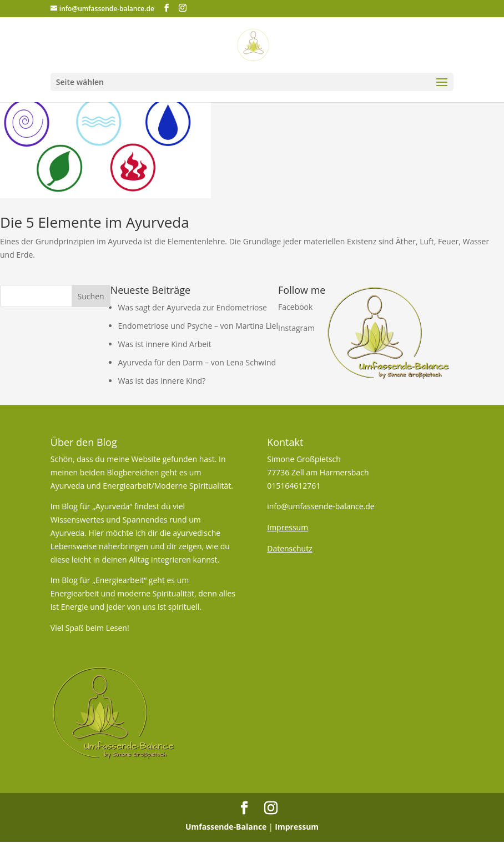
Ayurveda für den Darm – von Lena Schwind (197, 362)
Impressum (297, 827)
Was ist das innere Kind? (162, 381)
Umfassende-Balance (226, 827)
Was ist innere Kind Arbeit (165, 344)
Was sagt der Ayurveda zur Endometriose (193, 307)
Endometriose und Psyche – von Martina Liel (198, 326)
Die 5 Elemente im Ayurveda (95, 222)
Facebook (295, 307)
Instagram (296, 328)
